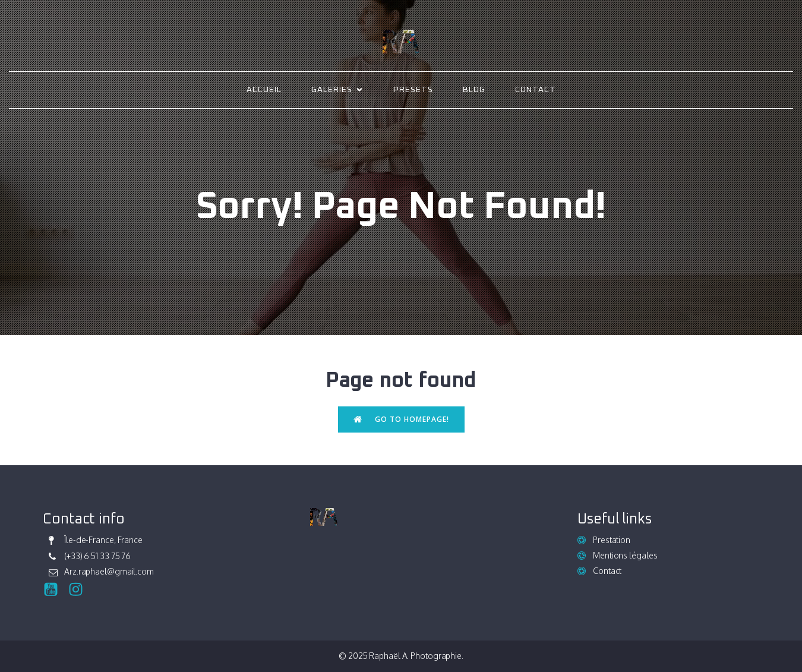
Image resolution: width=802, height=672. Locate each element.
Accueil (264, 90)
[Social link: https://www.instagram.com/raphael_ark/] (80, 590)
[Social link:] (55, 590)
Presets (413, 90)
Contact (536, 90)
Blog (474, 90)
